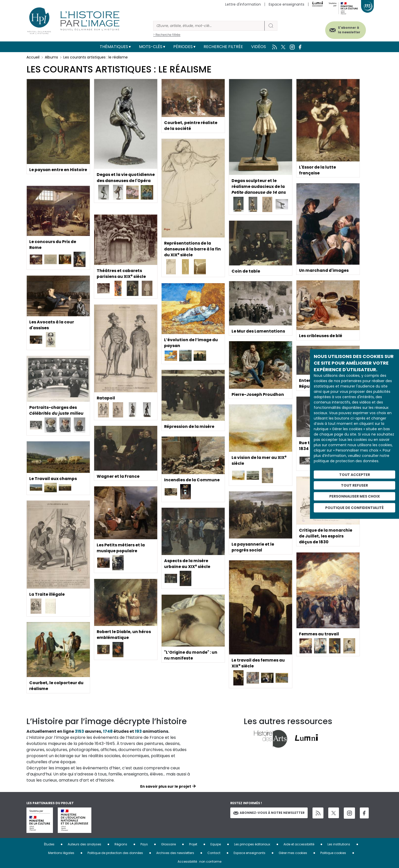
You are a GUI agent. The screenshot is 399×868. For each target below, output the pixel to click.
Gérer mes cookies (293, 853)
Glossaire (168, 844)
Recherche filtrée (223, 47)
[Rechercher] (209, 26)
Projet (193, 844)
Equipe (216, 844)
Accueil (33, 57)
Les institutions (339, 844)
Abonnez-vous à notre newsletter (269, 813)
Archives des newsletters (175, 853)
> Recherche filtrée (167, 35)
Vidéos (259, 47)
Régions (121, 844)
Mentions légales (61, 853)
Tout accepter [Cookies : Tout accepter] (355, 474)
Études (49, 844)
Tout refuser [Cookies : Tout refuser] (354, 485)
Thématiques (114, 47)
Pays (144, 844)
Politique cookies (333, 853)
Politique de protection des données (115, 853)
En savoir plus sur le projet (166, 786)
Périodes (183, 47)
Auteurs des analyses (84, 844)
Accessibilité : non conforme (199, 862)
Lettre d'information (243, 4)
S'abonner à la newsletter (348, 30)
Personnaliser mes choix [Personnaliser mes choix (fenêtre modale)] (355, 496)
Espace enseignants (287, 4)
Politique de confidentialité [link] (354, 507)
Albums (51, 57)
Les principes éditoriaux (252, 844)
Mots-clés (151, 47)
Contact (214, 853)
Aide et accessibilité (299, 844)
